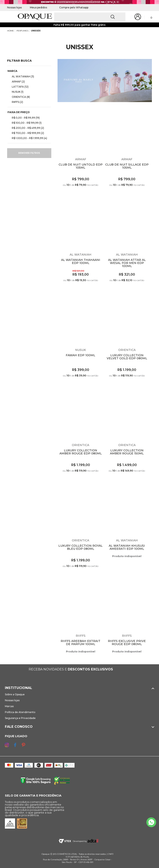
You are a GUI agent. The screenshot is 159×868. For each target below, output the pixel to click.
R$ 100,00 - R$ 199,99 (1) (25, 123)
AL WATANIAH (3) (21, 76)
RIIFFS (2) (16, 102)
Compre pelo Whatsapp (72, 7)
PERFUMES (22, 31)
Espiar (100, 110)
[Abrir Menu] (10, 17)
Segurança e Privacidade (20, 718)
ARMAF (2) (17, 81)
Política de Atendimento (20, 712)
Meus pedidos (38, 7)
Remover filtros (29, 153)
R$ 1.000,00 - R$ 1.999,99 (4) (28, 138)
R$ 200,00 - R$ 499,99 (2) (26, 128)
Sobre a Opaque (15, 694)
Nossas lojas (14, 7)
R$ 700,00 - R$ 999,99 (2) (26, 133)
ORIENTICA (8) (19, 97)
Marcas (9, 706)
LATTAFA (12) (19, 87)
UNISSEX (36, 31)
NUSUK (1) (16, 92)
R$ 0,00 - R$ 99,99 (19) (24, 118)
